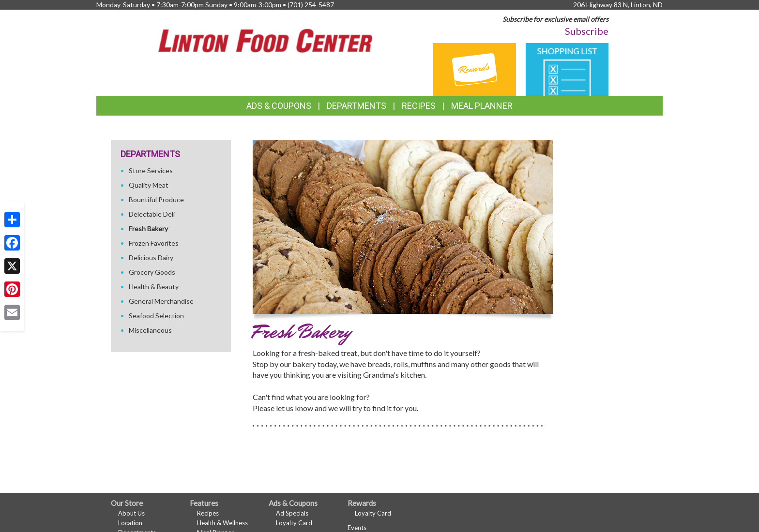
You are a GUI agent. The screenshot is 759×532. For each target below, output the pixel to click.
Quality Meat (149, 185)
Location (130, 523)
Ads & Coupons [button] (279, 106)
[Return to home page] (266, 35)
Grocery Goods (152, 272)
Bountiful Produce (156, 199)
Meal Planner (482, 106)
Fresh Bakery (148, 229)
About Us (131, 513)
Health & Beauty (154, 287)
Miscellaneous (150, 330)
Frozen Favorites (154, 243)
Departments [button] (357, 106)
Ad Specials (292, 513)
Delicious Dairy (151, 258)
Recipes (419, 106)
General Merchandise (161, 301)
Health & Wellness (222, 523)
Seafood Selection (156, 316)
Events (357, 528)
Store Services (151, 170)
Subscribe (587, 31)
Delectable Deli (152, 214)
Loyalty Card (294, 523)
